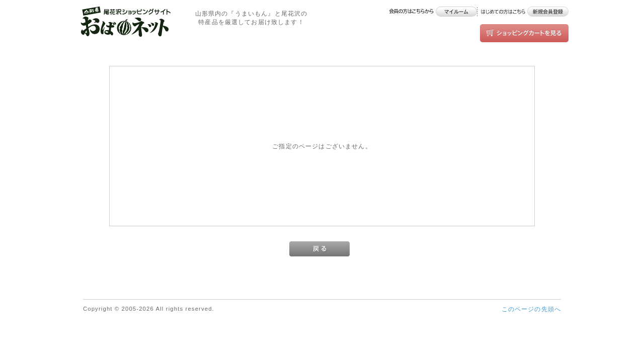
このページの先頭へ (531, 309)
